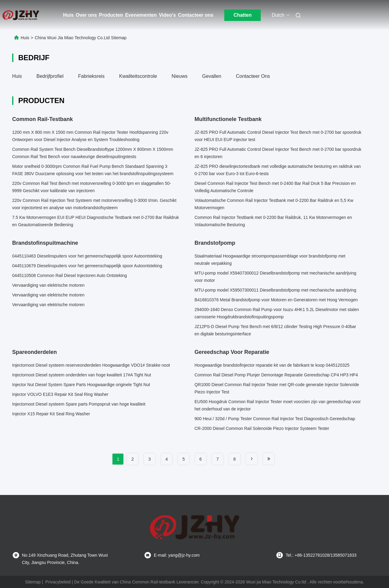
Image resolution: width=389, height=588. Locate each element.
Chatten (243, 15)
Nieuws (180, 76)
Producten (111, 15)
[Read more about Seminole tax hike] (252, 459)
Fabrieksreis (91, 76)
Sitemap (33, 582)
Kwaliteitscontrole (138, 76)
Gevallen (212, 76)
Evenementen (141, 15)
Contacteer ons (196, 15)
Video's (167, 15)
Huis (69, 15)
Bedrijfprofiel (50, 76)
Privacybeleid (58, 582)
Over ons (86, 15)
